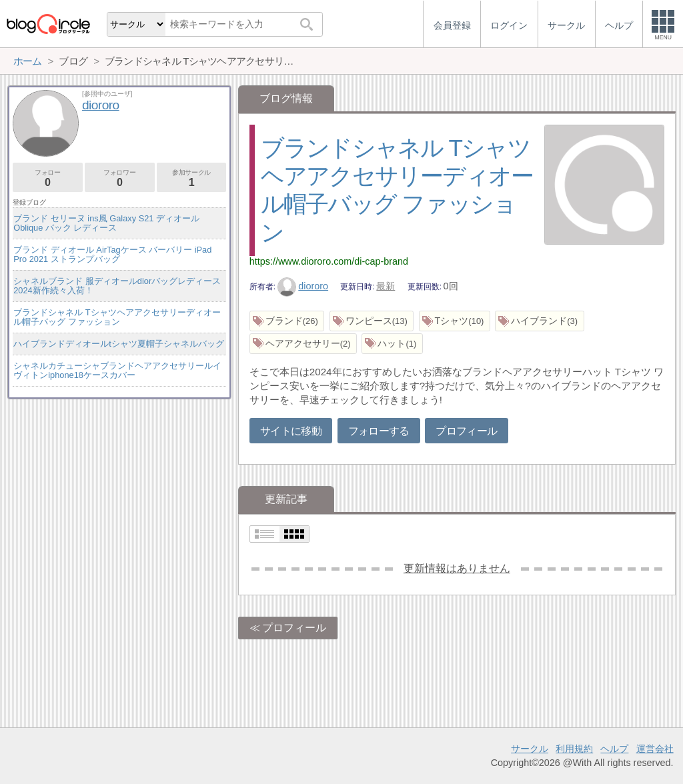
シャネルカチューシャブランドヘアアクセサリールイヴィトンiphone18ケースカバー (117, 370)
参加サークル (192, 178)
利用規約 (574, 749)
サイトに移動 (291, 431)
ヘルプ (614, 749)
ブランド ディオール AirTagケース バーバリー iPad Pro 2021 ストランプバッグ (112, 254)
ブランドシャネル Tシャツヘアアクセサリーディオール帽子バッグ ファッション (117, 317)
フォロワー (120, 178)
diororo (303, 286)
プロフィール (466, 431)
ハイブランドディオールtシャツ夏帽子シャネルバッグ (119, 344)
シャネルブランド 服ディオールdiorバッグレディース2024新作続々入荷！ (117, 286)
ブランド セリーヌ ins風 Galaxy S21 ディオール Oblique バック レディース (106, 223)
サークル (530, 749)
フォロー (48, 178)
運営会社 (655, 749)
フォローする (379, 431)
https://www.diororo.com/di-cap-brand (329, 261)
